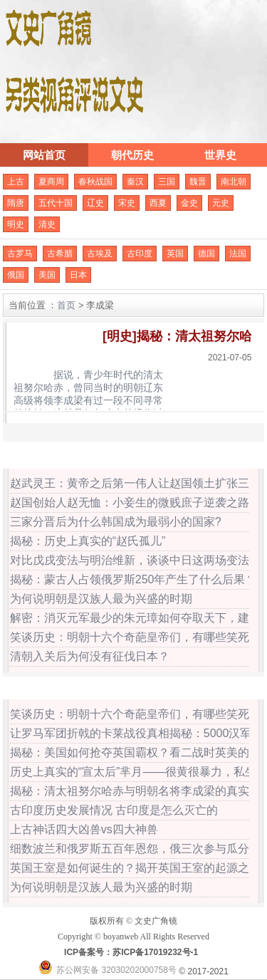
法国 (238, 254)
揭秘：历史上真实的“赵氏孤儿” (88, 541)
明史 (16, 224)
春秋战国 (95, 182)
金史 (189, 203)
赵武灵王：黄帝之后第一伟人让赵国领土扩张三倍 (135, 483)
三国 (167, 182)
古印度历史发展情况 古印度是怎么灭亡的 (114, 810)
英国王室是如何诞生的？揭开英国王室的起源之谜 (135, 868)
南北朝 (234, 182)
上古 (16, 182)
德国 (206, 254)
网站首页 (44, 155)
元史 (221, 203)
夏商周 (51, 182)
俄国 (16, 275)
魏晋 (198, 182)
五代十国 (56, 203)
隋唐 (16, 203)
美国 (47, 275)
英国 (175, 254)
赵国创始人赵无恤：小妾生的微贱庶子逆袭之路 (130, 502)
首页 (66, 305)
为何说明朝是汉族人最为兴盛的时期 (101, 599)
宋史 (127, 203)
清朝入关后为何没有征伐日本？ (90, 656)
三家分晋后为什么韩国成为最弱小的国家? (116, 522)
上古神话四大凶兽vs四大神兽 (84, 829)
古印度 (140, 254)
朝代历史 (132, 155)
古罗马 (20, 254)
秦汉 (135, 182)
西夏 (158, 203)
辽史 (95, 203)
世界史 (220, 155)
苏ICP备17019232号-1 (155, 952)
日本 (78, 275)
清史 (47, 224)
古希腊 (60, 254)
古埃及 (100, 254)
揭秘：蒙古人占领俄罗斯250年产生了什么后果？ (133, 579)
